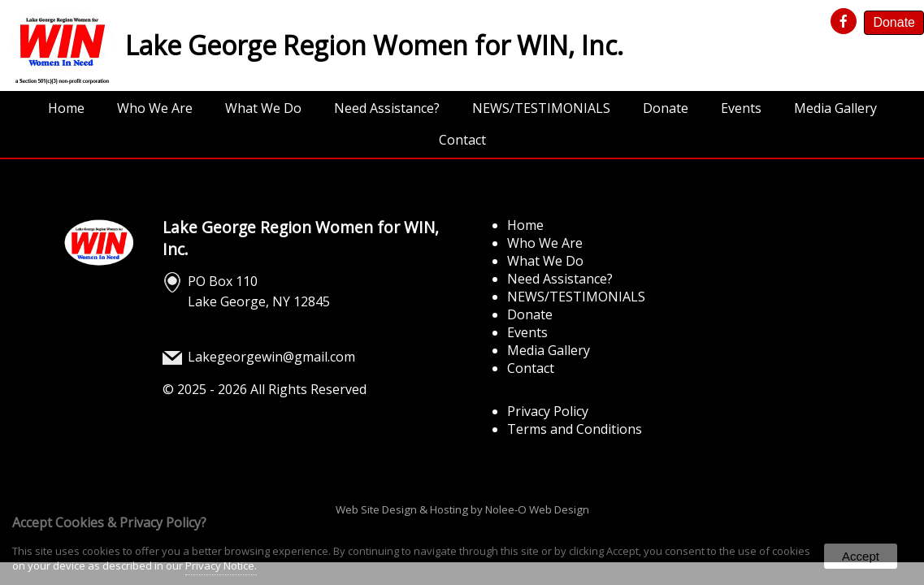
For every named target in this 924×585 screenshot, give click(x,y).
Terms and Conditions (575, 429)
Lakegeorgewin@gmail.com (271, 357)
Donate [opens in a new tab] (666, 108)
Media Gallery (835, 108)
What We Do (263, 108)
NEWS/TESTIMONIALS (541, 108)
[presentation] (846, 22)
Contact (462, 140)
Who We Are (155, 108)
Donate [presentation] (894, 22)
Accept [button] (861, 556)
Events (741, 108)
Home (66, 108)
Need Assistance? (387, 108)
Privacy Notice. (221, 565)
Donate (530, 314)
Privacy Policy (548, 411)
